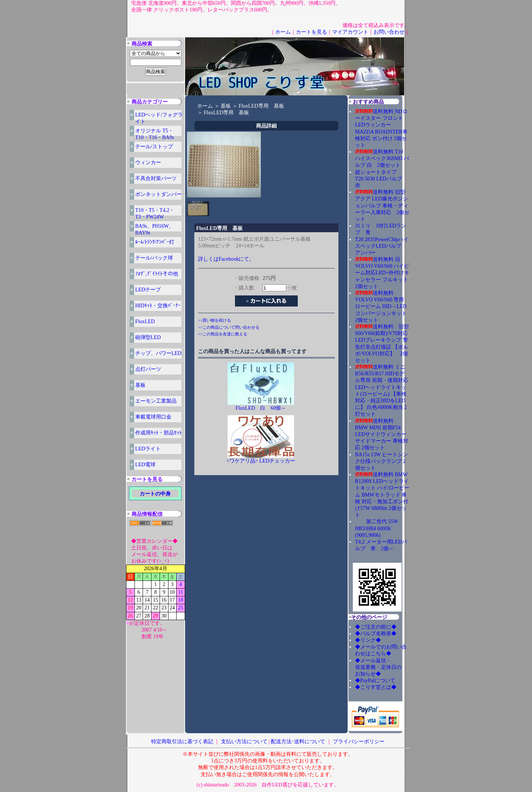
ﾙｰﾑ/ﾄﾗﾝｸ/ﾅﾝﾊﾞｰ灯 (155, 242)
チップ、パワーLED (158, 353)
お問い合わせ (389, 32)
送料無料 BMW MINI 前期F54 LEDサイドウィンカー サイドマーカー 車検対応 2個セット (382, 434)
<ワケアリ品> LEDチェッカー (261, 461)
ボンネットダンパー (158, 194)
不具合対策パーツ (156, 178)
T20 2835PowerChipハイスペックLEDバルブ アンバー (382, 246)
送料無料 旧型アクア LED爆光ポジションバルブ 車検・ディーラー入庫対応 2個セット (382, 206)
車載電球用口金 (153, 417)
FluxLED (145, 321)
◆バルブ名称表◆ (376, 634)
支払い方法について (244, 742)
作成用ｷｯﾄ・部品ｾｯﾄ (158, 433)
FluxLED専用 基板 (261, 106)
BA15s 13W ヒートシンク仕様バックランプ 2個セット (381, 461)
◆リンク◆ (368, 640)
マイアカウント (350, 32)
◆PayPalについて (375, 681)
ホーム (283, 32)
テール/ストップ (154, 147)
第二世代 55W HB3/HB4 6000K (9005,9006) (376, 528)
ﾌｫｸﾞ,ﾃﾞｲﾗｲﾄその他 (157, 274)
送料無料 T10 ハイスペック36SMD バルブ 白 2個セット (382, 158)
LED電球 (145, 465)
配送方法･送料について (298, 742)
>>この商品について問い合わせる (229, 327)
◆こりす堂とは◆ (376, 687)
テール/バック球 (154, 258)
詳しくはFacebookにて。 (226, 259)
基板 (140, 385)
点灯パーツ (148, 369)
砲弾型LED (148, 337)
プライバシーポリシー (359, 742)
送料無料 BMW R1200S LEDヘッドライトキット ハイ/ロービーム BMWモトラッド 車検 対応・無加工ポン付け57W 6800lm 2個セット (382, 495)
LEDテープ (148, 290)
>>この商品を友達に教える (223, 334)
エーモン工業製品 (156, 401)
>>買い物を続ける (214, 320)
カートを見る (311, 32)
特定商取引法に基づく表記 (182, 742)
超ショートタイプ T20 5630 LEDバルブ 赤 (381, 179)
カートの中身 (155, 494)
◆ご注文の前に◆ (376, 627)
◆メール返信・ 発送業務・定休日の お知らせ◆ (386, 667)
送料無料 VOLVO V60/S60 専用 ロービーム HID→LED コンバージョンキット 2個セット (383, 307)
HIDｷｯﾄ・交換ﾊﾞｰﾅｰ (158, 306)
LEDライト (148, 449)
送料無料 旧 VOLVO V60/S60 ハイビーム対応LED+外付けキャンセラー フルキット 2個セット (384, 273)
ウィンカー (148, 163)
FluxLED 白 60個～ (261, 408)
